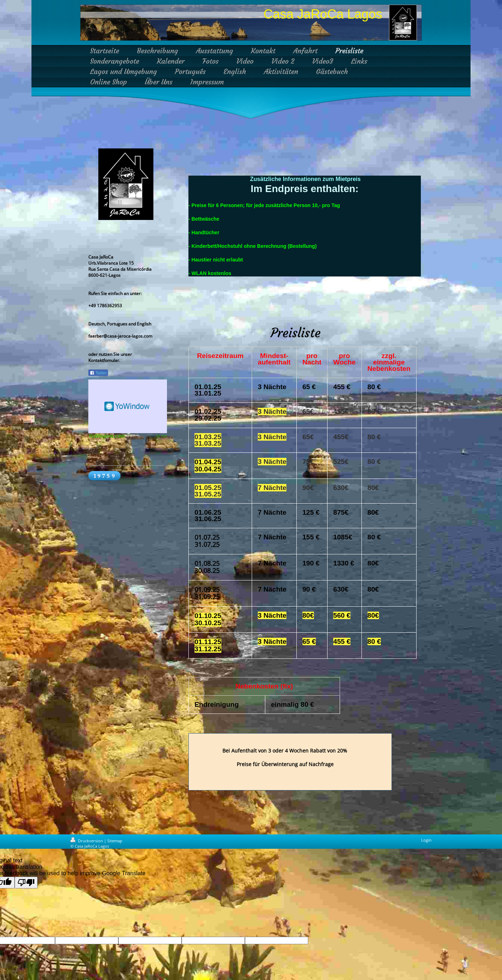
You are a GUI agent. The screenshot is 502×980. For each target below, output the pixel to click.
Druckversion (87, 841)
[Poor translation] (26, 883)
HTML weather (128, 406)
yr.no (162, 436)
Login (426, 840)
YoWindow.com (107, 436)
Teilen (98, 373)
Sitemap (115, 841)
